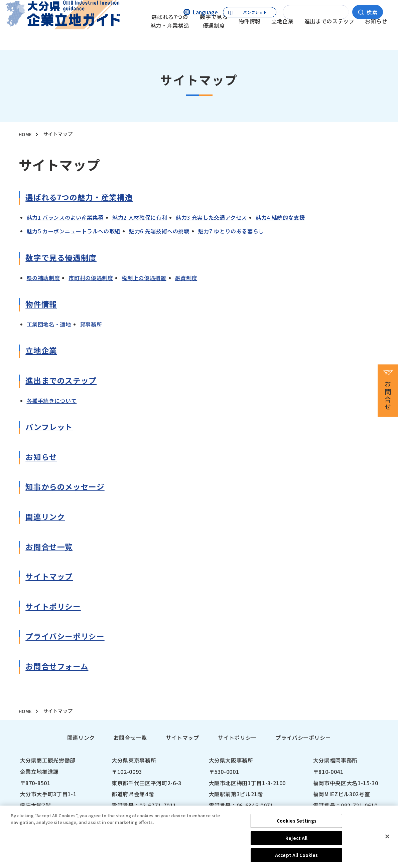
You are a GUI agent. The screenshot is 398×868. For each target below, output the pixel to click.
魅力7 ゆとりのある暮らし (231, 231)
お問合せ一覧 (130, 738)
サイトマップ (52, 578)
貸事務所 (91, 324)
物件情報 (250, 35)
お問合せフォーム (61, 668)
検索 (372, 12)
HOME (26, 135)
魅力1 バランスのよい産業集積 (65, 218)
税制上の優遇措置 (144, 278)
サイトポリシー (56, 607)
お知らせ (376, 35)
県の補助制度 (43, 278)
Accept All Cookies (296, 860)
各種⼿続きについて (52, 401)
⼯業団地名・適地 (49, 324)
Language (205, 12)
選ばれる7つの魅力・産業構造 (170, 35)
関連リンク (48, 518)
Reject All (296, 843)
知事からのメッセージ (70, 488)
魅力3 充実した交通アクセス (211, 218)
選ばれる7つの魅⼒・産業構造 (86, 198)
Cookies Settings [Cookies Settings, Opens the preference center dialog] (297, 826)
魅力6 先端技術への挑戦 (159, 231)
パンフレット (255, 12)
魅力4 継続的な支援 (280, 218)
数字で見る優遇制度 (214, 35)
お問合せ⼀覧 (52, 548)
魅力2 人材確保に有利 (140, 218)
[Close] (387, 842)
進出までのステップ (329, 35)
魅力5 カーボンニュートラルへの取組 (74, 231)
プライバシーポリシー (70, 637)
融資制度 (186, 278)
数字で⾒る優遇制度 (65, 259)
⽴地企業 (43, 352)
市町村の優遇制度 (91, 278)
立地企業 (283, 35)
